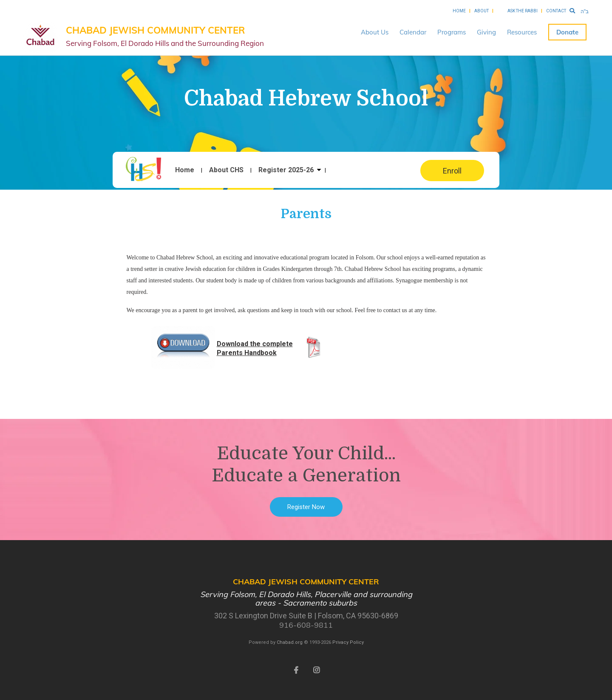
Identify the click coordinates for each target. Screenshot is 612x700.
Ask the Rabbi (523, 11)
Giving (486, 32)
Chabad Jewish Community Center (165, 36)
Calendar (413, 32)
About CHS (226, 170)
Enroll (452, 171)
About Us (375, 32)
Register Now (306, 507)
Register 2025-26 (286, 170)
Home (459, 11)
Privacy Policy (348, 642)
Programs (452, 32)
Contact (556, 11)
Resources (522, 32)
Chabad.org (290, 642)
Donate (567, 32)
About (482, 11)
